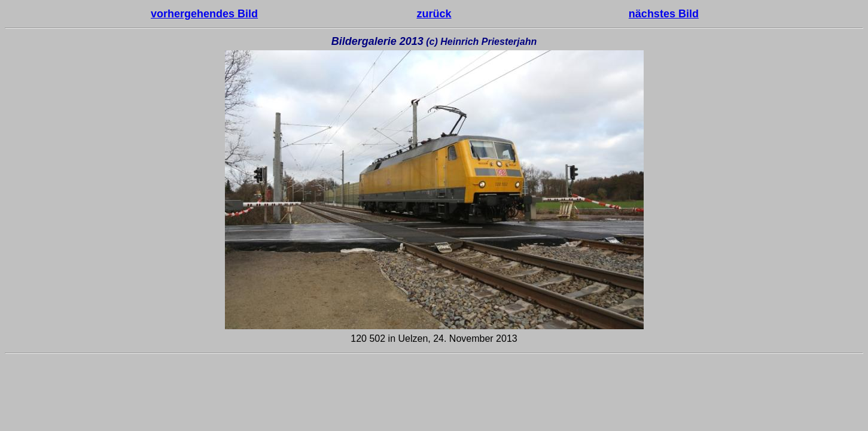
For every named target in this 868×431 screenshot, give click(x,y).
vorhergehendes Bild (204, 14)
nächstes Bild (664, 14)
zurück (434, 14)
